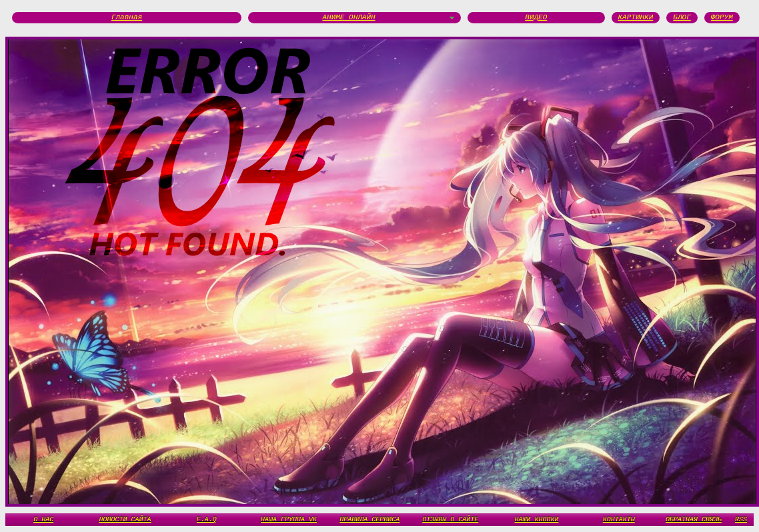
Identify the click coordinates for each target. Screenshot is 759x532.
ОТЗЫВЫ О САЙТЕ (450, 519)
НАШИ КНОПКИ (536, 519)
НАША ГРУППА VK (289, 519)
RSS (741, 519)
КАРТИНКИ (636, 18)
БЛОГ (682, 18)
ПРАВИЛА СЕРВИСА (369, 519)
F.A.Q (207, 519)
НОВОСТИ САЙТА (125, 519)
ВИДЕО (536, 18)
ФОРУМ (722, 18)
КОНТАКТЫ (619, 519)
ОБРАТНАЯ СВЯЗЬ (694, 519)
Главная (127, 18)
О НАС (43, 519)
